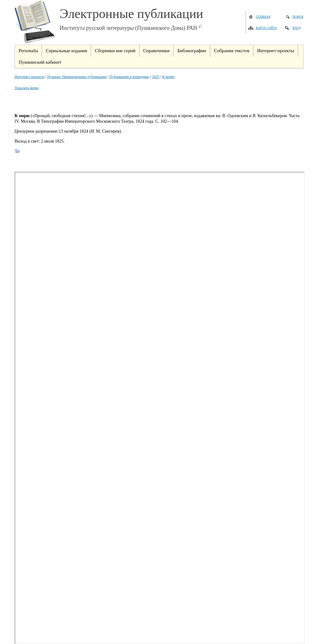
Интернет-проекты (30, 77)
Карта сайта (266, 28)
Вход (297, 28)
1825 (156, 77)
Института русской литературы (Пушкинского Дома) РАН (128, 28)
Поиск (298, 17)
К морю (169, 77)
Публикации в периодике (129, 77)
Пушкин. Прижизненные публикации (77, 77)
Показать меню (27, 88)
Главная (263, 17)
